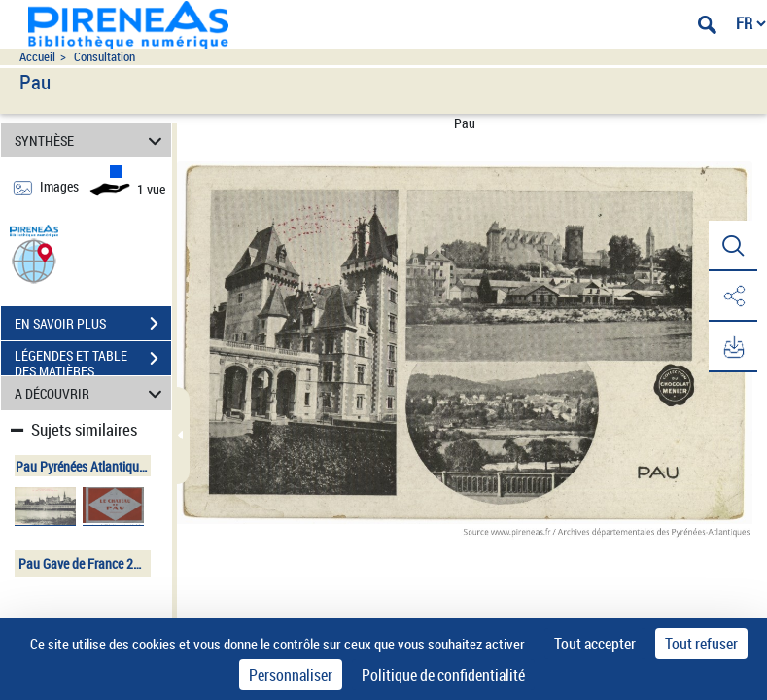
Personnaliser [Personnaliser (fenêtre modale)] (291, 675)
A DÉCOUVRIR (91, 393)
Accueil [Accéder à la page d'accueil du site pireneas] (37, 57)
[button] (34, 260)
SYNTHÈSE (91, 140)
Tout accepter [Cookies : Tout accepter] (595, 644)
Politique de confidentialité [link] (443, 675)
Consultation (105, 57)
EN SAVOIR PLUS (93, 324)
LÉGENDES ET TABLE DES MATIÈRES (93, 361)
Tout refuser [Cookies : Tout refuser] (701, 644)
